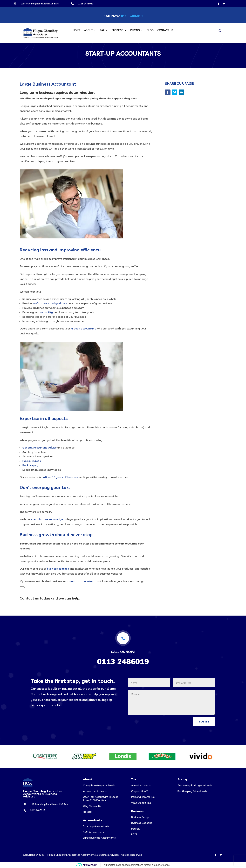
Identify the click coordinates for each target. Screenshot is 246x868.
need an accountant (82, 581)
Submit (204, 721)
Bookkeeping (30, 465)
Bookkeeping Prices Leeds (192, 791)
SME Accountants (93, 832)
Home (77, 30)
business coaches (58, 569)
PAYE (134, 834)
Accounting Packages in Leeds (195, 785)
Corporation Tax (141, 791)
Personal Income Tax (143, 797)
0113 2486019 (132, 16)
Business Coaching (142, 823)
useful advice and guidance (50, 303)
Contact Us (165, 30)
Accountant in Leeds (95, 791)
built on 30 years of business (60, 477)
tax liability (46, 312)
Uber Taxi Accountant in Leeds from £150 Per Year (101, 799)
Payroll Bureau (32, 461)
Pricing (135, 30)
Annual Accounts (141, 785)
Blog (150, 30)
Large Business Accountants (99, 838)
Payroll (135, 829)
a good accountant (84, 328)
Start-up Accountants (96, 826)
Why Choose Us (92, 806)
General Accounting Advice (39, 447)
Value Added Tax (141, 803)
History (87, 812)
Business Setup (140, 817)
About (88, 30)
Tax (102, 30)
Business (117, 30)
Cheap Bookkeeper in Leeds (99, 785)
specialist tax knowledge (47, 519)
